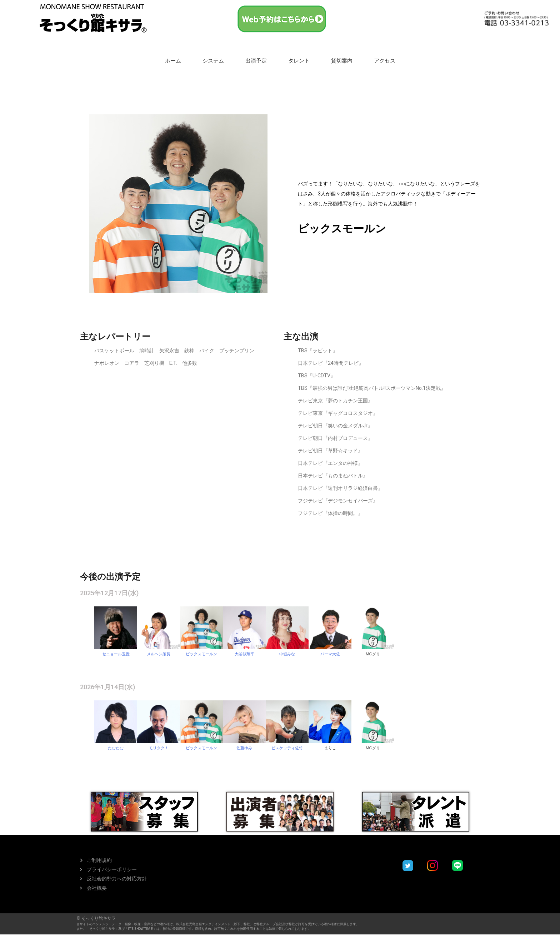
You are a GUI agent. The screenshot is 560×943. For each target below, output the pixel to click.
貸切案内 (342, 61)
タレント (299, 61)
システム (213, 61)
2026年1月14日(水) (107, 687)
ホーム (173, 61)
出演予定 (256, 61)
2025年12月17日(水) (109, 593)
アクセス (385, 61)
